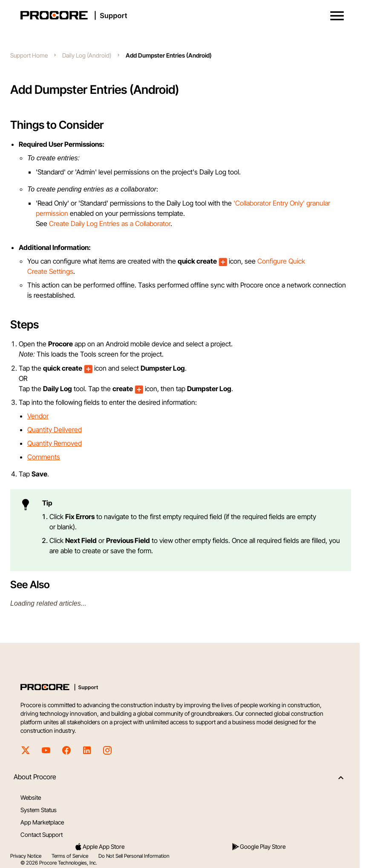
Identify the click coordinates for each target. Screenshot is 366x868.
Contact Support (42, 835)
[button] (337, 16)
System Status (39, 810)
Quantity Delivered (55, 430)
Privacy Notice (26, 856)
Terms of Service (70, 856)
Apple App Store (99, 847)
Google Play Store (258, 847)
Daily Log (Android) (87, 55)
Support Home (29, 55)
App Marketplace (42, 822)
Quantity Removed (55, 443)
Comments (44, 457)
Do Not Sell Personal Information (134, 856)
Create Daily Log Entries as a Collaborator (110, 224)
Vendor (38, 416)
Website (31, 797)
